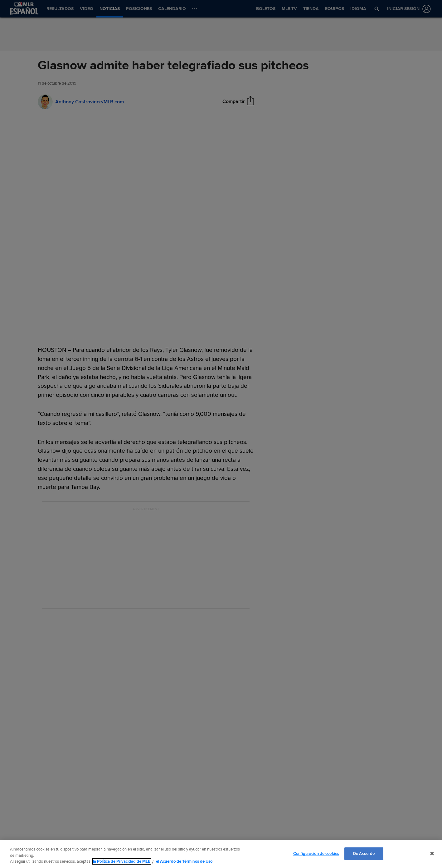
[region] (221, 854)
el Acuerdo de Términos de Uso (184, 861)
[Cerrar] (432, 853)
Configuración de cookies (316, 853)
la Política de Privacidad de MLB (122, 861)
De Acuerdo (364, 853)
